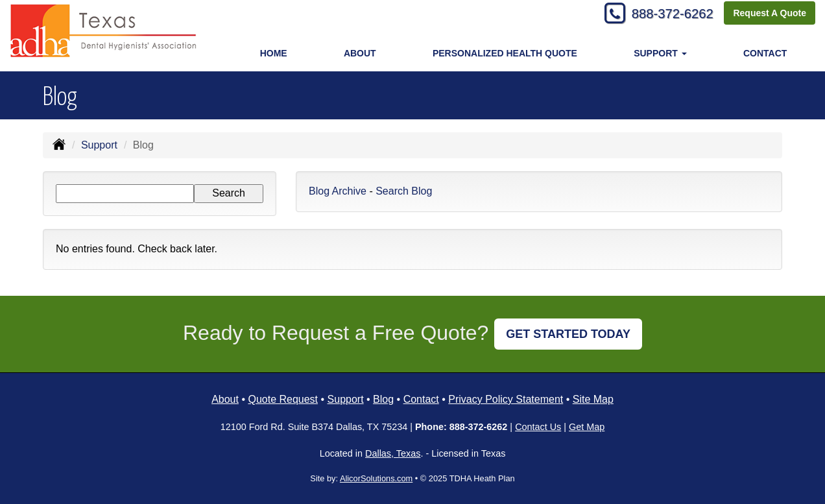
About (360, 53)
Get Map (587, 427)
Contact (765, 53)
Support (99, 145)
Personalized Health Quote (505, 53)
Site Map (593, 399)
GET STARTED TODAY (568, 334)
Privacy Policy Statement (506, 399)
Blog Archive (338, 191)
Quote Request (283, 399)
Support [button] (660, 53)
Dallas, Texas (393, 453)
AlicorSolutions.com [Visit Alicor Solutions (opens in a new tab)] (376, 478)
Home (274, 53)
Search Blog (404, 191)
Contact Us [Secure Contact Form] (538, 427)
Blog (383, 399)
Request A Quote (770, 14)
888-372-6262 (666, 15)
